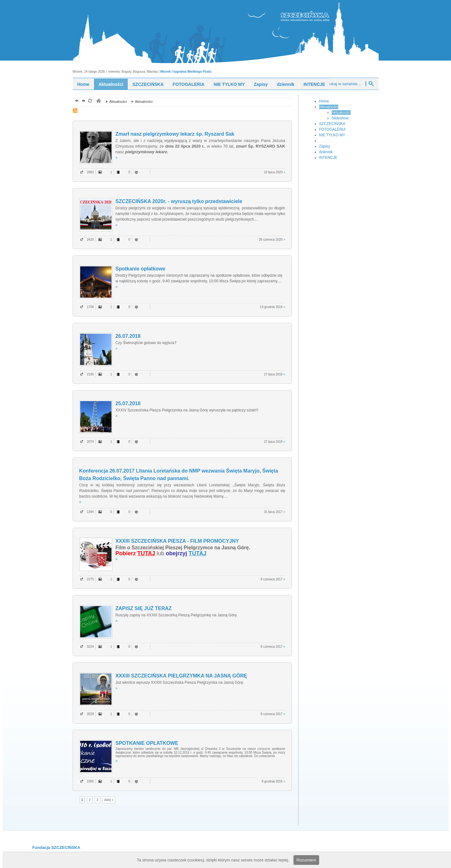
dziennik (286, 84)
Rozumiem (306, 860)
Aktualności (111, 84)
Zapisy (261, 84)
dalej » (109, 800)
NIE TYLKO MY (229, 84)
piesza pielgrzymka (316, 15)
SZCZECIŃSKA (148, 84)
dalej (83, 101)
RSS (76, 111)
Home (83, 84)
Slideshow (340, 118)
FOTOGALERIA (189, 84)
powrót (76, 101)
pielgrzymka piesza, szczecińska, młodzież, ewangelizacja (98, 101)
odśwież (90, 101)
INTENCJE (314, 84)
